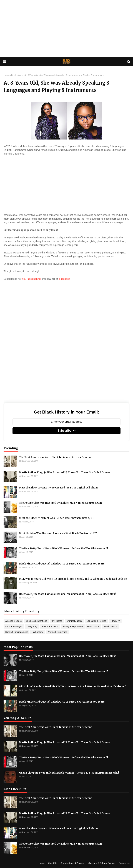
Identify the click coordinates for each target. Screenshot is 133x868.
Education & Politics (96, 621)
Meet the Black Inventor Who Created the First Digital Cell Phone (59, 488)
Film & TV (115, 621)
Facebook (65, 279)
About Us (52, 863)
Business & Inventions (37, 621)
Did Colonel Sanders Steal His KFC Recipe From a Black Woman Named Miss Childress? (72, 687)
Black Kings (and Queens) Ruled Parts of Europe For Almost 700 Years (62, 564)
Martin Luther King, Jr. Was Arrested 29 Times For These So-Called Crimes (65, 472)
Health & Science (50, 627)
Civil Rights (57, 621)
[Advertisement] (66, 29)
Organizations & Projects (72, 863)
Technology (38, 632)
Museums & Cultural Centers (101, 863)
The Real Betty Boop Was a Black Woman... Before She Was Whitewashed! (63, 548)
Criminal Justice (74, 621)
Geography (32, 627)
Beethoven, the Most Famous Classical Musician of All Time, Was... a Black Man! (67, 594)
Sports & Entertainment (17, 632)
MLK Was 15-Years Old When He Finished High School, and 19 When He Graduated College (73, 579)
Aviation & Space (13, 621)
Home (7, 75)
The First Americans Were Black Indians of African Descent (55, 457)
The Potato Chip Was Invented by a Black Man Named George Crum (60, 503)
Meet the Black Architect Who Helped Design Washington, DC (57, 518)
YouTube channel (31, 279)
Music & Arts (17, 75)
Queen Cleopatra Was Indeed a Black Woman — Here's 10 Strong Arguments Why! (69, 773)
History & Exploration (73, 627)
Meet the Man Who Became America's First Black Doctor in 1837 (58, 533)
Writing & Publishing (57, 632)
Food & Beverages (14, 627)
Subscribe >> (66, 431)
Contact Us (124, 863)
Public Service (110, 627)
